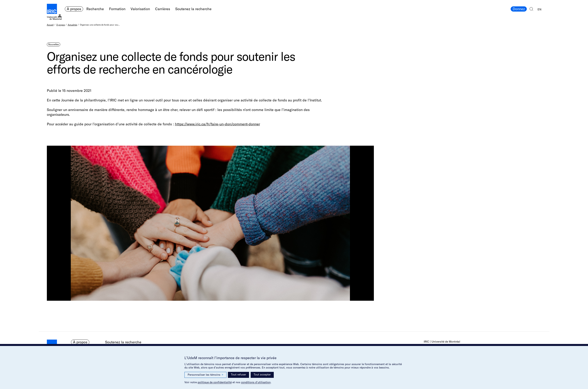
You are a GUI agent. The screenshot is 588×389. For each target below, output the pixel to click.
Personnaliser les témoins (205, 375)
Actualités (72, 25)
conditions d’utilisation (256, 382)
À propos (74, 9)
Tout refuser (238, 374)
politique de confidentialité (215, 382)
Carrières (163, 9)
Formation (117, 9)
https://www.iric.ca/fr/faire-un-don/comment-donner (217, 124)
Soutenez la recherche (193, 9)
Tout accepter (262, 374)
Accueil (50, 25)
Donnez (519, 9)
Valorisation (140, 9)
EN (539, 9)
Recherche (95, 9)
